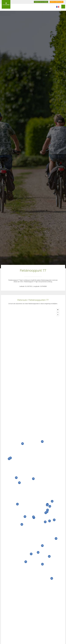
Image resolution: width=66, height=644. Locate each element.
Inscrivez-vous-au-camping (41, 2)
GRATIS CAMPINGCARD (57, 2)
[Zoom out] (58, 312)
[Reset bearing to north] (58, 315)
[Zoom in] (58, 310)
